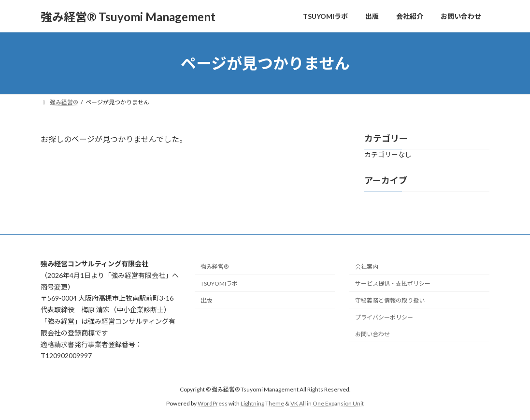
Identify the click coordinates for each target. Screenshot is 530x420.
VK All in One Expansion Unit (327, 403)
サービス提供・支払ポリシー (393, 283)
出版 (206, 300)
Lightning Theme (262, 403)
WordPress (213, 403)
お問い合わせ (372, 334)
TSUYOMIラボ (219, 283)
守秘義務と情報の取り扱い (390, 300)
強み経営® (215, 267)
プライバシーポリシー (384, 317)
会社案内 (367, 267)
